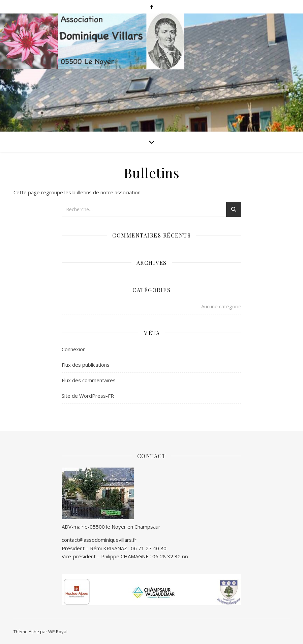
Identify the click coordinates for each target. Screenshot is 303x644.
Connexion (74, 349)
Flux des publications (86, 365)
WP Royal (58, 632)
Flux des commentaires (89, 380)
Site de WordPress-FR (88, 396)
